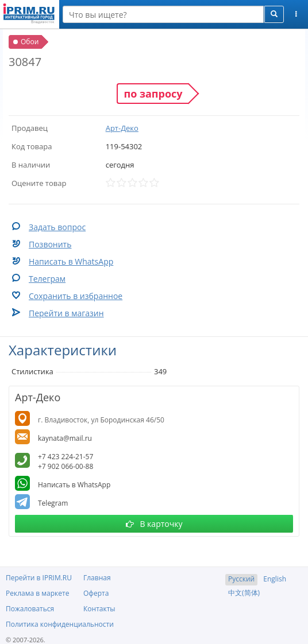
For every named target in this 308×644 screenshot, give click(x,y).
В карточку (154, 524)
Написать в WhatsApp (71, 261)
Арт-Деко (122, 128)
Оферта (96, 593)
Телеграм (47, 279)
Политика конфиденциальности (60, 624)
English (275, 579)
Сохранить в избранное (76, 296)
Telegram (53, 503)
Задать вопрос (57, 227)
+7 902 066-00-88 (66, 466)
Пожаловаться (30, 609)
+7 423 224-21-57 (66, 457)
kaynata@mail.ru (65, 438)
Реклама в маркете (37, 593)
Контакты (99, 609)
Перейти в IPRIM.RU (39, 578)
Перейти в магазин (66, 313)
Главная (97, 578)
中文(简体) (244, 593)
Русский (241, 579)
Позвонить (50, 244)
